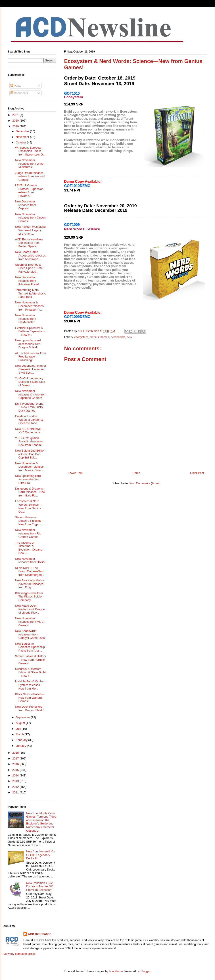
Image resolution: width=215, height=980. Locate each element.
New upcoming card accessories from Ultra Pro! (28, 479)
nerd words (118, 337)
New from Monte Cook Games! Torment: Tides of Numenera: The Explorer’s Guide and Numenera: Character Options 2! (41, 822)
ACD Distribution (40, 934)
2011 (16, 792)
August (21, 723)
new (129, 337)
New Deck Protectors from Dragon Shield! (30, 708)
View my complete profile (19, 954)
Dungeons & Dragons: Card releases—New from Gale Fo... (30, 492)
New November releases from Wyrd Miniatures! (29, 164)
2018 (16, 753)
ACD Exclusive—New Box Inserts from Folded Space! (29, 243)
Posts (16, 86)
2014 (16, 775)
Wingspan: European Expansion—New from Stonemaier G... (30, 151)
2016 (16, 764)
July (19, 729)
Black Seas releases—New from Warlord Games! (30, 698)
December (23, 131)
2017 (16, 758)
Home (136, 473)
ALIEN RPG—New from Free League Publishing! (30, 357)
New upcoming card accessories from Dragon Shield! (28, 344)
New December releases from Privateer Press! (27, 281)
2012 (16, 787)
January (21, 746)
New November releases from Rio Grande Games (28, 533)
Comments (19, 93)
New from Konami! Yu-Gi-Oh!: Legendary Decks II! (41, 855)
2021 (16, 115)
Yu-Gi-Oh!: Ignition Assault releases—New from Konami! (29, 442)
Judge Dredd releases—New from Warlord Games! (30, 176)
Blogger (145, 971)
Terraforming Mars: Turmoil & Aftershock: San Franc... (30, 293)
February (22, 740)
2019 (16, 126)
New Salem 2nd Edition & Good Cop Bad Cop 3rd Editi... (30, 454)
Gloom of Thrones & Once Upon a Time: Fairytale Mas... (29, 268)
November (23, 137)
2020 (16, 121)
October (21, 142)
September (23, 717)
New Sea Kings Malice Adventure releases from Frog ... (29, 584)
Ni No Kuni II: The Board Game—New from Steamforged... (29, 571)
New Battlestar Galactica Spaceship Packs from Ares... (30, 647)
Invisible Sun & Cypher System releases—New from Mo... (30, 685)
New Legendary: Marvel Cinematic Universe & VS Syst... (30, 369)
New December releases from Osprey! (25, 205)
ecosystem (81, 337)
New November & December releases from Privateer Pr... (29, 306)
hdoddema (116, 971)
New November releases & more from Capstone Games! (30, 394)
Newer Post (75, 473)
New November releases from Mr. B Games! (29, 622)
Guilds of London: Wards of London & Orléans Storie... (29, 420)
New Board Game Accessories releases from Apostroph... (30, 255)
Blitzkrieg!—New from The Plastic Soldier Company (29, 597)
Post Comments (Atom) (145, 483)
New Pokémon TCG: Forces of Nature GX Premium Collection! (39, 886)
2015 (16, 770)
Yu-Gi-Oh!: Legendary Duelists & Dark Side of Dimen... (30, 382)
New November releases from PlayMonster (25, 319)
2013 (16, 781)
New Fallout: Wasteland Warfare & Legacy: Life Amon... (30, 230)
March (20, 734)
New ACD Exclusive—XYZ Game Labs (29, 431)
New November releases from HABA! (30, 560)
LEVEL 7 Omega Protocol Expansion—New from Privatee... (29, 191)
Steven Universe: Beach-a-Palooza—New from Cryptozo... (30, 521)
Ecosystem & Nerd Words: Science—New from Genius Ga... (28, 506)
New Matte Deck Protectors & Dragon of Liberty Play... (30, 609)
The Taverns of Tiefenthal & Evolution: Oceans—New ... (30, 548)
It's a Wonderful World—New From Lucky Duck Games (29, 407)
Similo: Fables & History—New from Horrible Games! (30, 660)
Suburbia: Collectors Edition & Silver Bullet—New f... (30, 672)
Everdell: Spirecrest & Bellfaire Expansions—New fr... (30, 331)
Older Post (197, 473)
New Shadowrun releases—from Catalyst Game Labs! (30, 634)
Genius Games (99, 337)
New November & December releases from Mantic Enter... (29, 467)
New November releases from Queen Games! (30, 218)
